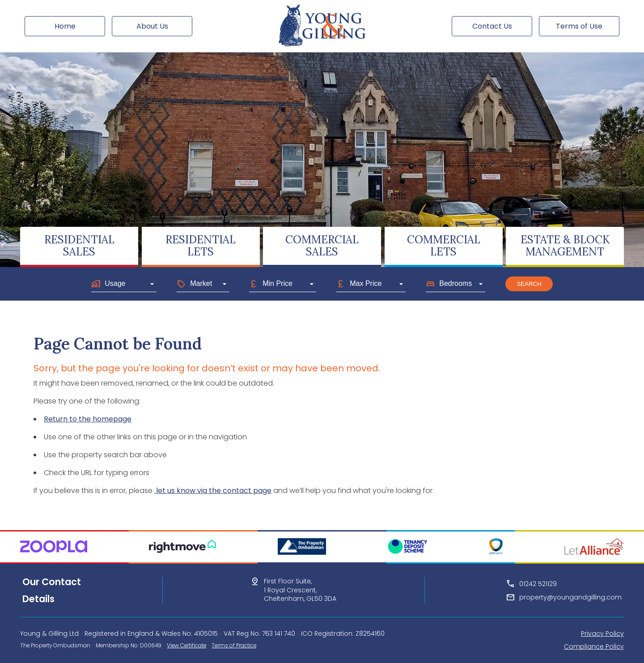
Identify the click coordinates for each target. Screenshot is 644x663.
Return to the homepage (88, 419)
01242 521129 (538, 584)
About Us (152, 26)
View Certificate (186, 646)
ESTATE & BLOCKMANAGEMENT (565, 245)
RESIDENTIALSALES (79, 245)
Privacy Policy (602, 633)
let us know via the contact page (213, 491)
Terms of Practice (234, 646)
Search (529, 284)
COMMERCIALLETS (444, 245)
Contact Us (492, 26)
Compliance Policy (594, 646)
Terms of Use (579, 26)
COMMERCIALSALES (322, 245)
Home (65, 26)
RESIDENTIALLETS (201, 245)
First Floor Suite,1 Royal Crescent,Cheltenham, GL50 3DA (300, 590)
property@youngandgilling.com (570, 597)
